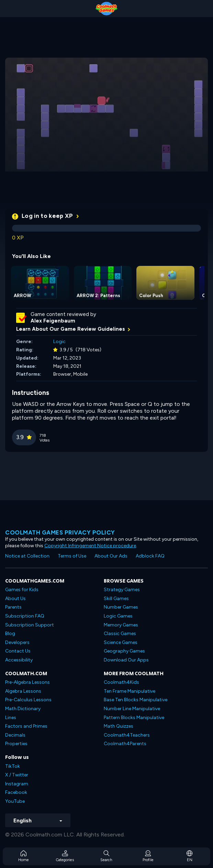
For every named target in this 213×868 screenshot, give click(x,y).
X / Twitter (17, 775)
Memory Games (121, 625)
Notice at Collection (27, 556)
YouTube (15, 801)
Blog (10, 634)
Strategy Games (122, 590)
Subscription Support (30, 625)
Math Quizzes (119, 726)
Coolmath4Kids (121, 682)
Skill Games (116, 599)
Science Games (121, 642)
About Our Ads (111, 556)
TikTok (13, 766)
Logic (59, 342)
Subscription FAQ (25, 616)
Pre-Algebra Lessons (27, 682)
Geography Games (124, 651)
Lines (11, 718)
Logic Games (118, 616)
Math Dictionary (23, 709)
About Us (15, 599)
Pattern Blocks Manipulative (134, 718)
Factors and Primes (26, 726)
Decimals (15, 735)
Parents (13, 607)
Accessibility (19, 660)
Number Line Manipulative (132, 709)
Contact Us (18, 651)
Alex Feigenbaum (53, 321)
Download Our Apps (126, 660)
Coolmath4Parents (125, 744)
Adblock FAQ (150, 556)
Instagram (17, 784)
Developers (17, 642)
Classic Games (120, 634)
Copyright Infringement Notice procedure (90, 546)
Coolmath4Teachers (127, 735)
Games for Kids (22, 590)
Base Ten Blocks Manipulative (136, 700)
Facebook (16, 792)
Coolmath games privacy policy (60, 532)
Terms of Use (72, 556)
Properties (16, 744)
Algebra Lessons (23, 691)
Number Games (121, 607)
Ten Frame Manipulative (130, 691)
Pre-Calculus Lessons (28, 700)
